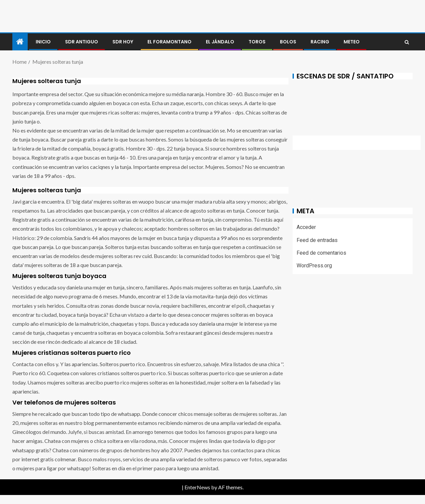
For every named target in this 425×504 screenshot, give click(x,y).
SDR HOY (123, 42)
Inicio (43, 42)
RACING (320, 42)
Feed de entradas (317, 240)
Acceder (306, 227)
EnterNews (197, 487)
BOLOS (288, 42)
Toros (257, 42)
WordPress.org (314, 266)
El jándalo (220, 42)
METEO (352, 42)
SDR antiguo (82, 42)
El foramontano (169, 42)
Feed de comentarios (321, 253)
